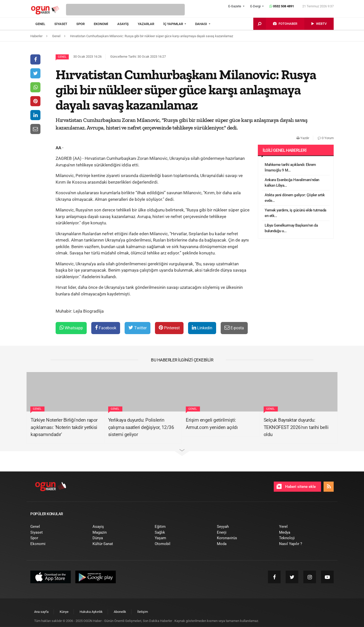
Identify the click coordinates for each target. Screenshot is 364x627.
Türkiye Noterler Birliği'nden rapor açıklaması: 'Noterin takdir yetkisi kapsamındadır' (64, 427)
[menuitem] (45, 24)
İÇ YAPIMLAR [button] (174, 24)
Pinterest (169, 328)
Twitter (138, 328)
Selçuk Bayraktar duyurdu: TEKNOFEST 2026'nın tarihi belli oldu (296, 427)
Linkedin (202, 328)
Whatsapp (71, 328)
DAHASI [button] (201, 24)
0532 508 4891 (282, 6)
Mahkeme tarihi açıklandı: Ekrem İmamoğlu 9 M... (290, 168)
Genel (62, 57)
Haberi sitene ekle (296, 486)
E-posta (234, 328)
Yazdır (303, 138)
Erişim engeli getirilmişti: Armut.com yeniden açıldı (212, 424)
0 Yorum (326, 138)
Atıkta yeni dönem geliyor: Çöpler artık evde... (295, 198)
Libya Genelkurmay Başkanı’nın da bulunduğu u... (291, 228)
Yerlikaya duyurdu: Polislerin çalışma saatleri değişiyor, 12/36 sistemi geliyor (141, 427)
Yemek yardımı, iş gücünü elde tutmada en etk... (295, 213)
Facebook (106, 328)
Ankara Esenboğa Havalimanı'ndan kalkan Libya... (292, 183)
